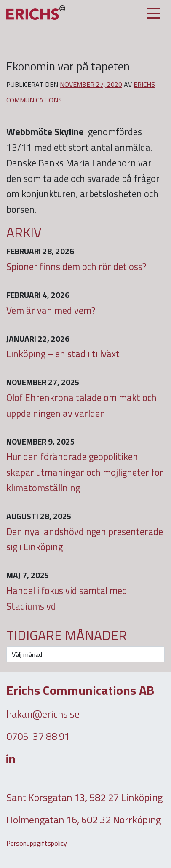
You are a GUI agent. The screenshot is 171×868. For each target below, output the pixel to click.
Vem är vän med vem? (51, 311)
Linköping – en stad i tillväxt (63, 354)
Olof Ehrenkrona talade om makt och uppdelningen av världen (81, 406)
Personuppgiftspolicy (37, 843)
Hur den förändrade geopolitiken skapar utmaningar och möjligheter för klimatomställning (85, 472)
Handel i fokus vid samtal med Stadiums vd (67, 599)
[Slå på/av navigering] (153, 13)
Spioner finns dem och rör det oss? (76, 267)
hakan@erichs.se (43, 714)
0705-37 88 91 (38, 736)
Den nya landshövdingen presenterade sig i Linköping (85, 540)
